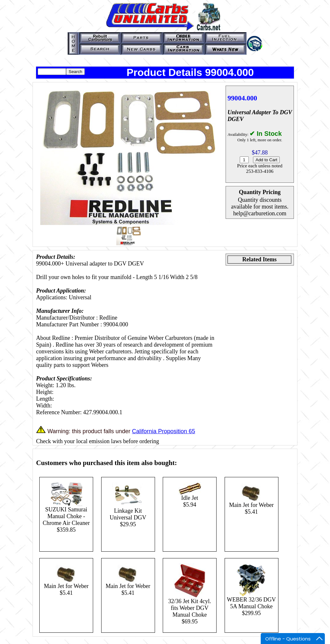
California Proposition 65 (163, 431)
